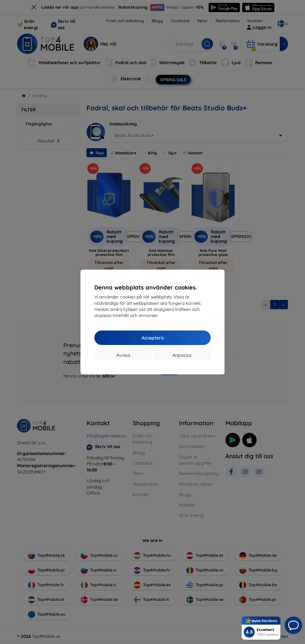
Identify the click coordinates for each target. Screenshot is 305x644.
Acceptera (153, 338)
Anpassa (182, 355)
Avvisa (123, 355)
